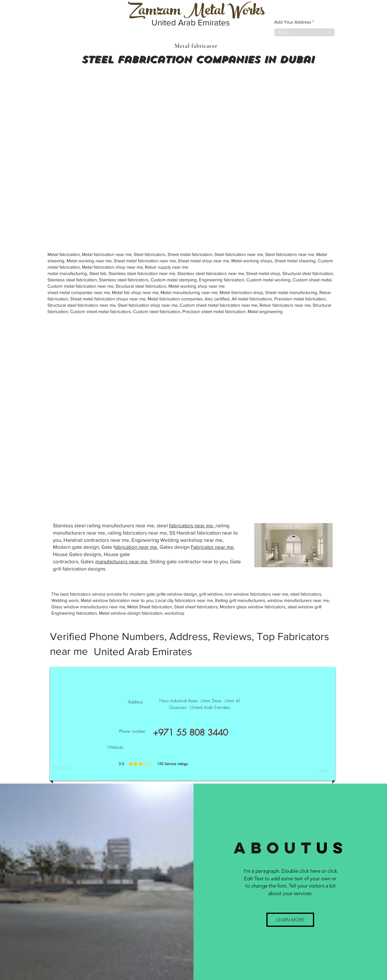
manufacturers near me (121, 561)
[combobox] (304, 32)
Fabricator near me (212, 547)
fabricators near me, (192, 525)
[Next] (315, 771)
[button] (290, 920)
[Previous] (73, 768)
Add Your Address (293, 22)
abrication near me (136, 547)
